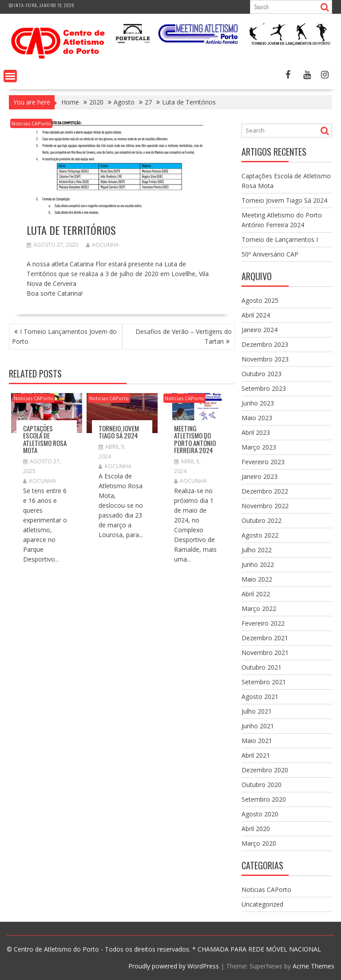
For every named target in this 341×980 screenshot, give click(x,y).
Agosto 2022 (260, 535)
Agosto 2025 (260, 300)
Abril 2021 (256, 755)
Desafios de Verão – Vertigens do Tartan (184, 336)
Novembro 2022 (265, 506)
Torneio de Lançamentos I (280, 239)
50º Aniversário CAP (270, 254)
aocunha (103, 245)
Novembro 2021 (265, 653)
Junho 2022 (258, 564)
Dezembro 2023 (265, 344)
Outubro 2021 (262, 667)
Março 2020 (259, 843)
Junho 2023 (258, 403)
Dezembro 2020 (265, 770)
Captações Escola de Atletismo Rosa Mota (45, 439)
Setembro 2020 (264, 799)
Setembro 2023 (264, 388)
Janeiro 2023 (260, 476)
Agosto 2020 (260, 814)
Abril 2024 (256, 315)
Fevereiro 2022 (263, 623)
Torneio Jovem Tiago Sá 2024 (119, 432)
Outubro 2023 (262, 374)
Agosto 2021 (260, 697)
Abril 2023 (256, 432)
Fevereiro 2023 (263, 462)
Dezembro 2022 (265, 491)
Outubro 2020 (262, 785)
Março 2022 (259, 608)
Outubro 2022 (262, 520)
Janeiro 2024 (260, 330)
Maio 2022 (257, 579)
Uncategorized (262, 904)
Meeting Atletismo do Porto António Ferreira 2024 (195, 439)
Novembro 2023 (265, 359)
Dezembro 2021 (265, 638)
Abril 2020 (256, 829)
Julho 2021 (257, 711)
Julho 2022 (257, 550)
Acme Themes (313, 966)
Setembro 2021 (264, 682)
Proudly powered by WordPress (174, 966)
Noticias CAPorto (31, 123)
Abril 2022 (256, 594)
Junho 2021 (258, 726)
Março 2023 (259, 447)
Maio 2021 (257, 741)
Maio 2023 (257, 418)
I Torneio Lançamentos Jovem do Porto (64, 336)
